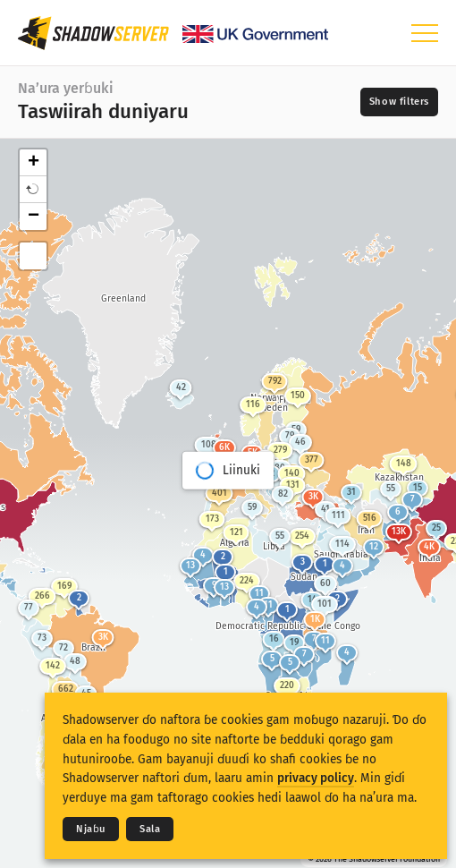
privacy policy (316, 778)
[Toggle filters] (399, 102)
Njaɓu (91, 829)
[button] (33, 190)
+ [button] (34, 163)
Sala (150, 829)
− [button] (34, 217)
